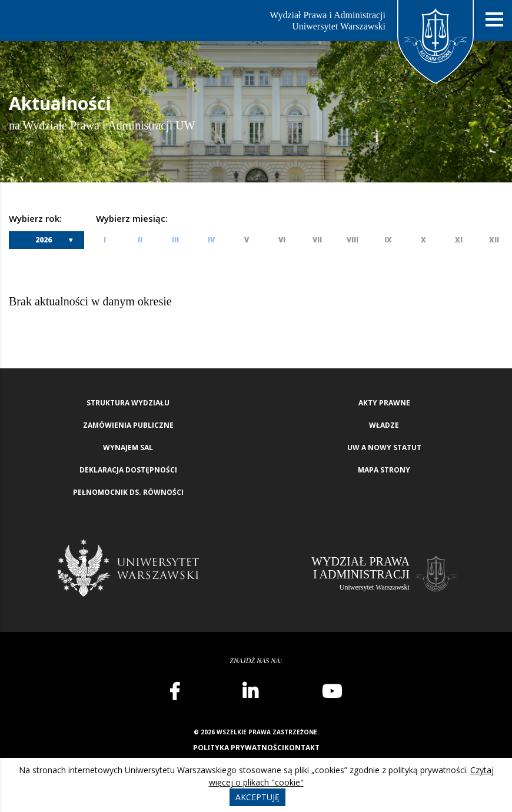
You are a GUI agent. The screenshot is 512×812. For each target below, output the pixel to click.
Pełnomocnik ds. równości (128, 492)
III (175, 240)
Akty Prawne (384, 403)
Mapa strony (384, 470)
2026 (44, 240)
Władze (384, 425)
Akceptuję (257, 797)
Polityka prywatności (239, 748)
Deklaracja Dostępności (128, 470)
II (140, 240)
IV (211, 240)
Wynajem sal (128, 447)
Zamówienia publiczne (128, 425)
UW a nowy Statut (384, 447)
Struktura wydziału (128, 403)
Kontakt (302, 748)
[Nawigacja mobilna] (494, 20)
